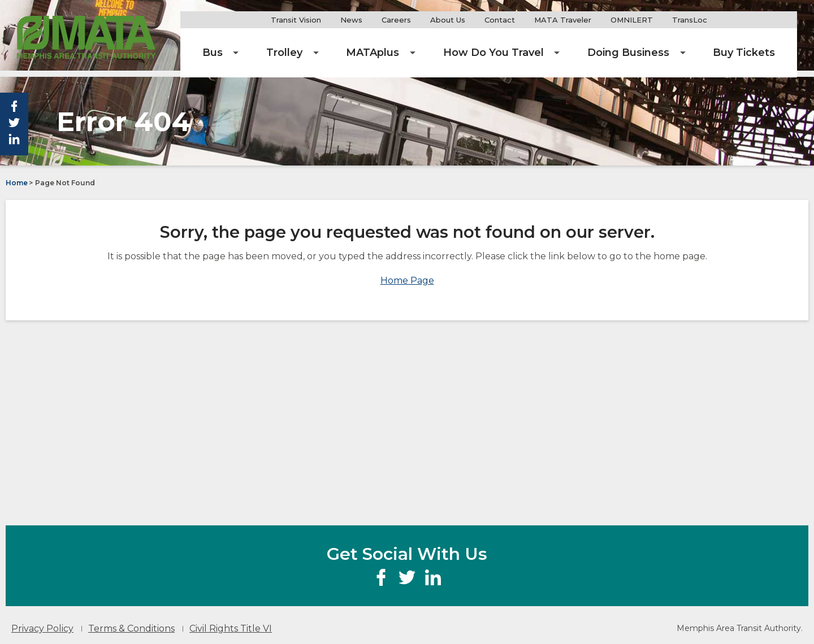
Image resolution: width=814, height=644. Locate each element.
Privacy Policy (42, 622)
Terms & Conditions (131, 622)
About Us (494, 20)
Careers (443, 20)
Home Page (407, 274)
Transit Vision (342, 20)
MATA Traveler (613, 20)
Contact (546, 20)
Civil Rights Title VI (231, 622)
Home (17, 176)
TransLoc (740, 20)
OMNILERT (682, 20)
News (398, 20)
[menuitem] (297, 45)
